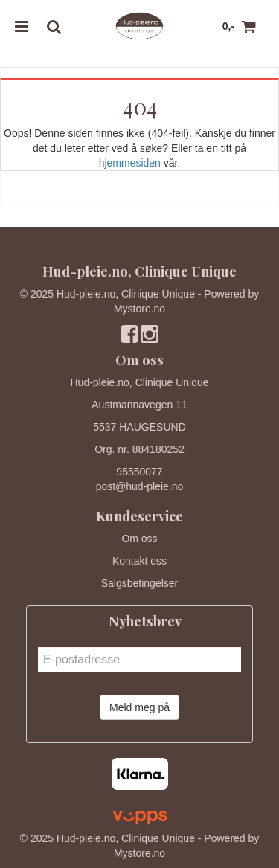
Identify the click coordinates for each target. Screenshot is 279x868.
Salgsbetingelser (140, 583)
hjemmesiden (130, 163)
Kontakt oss (139, 561)
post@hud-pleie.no (140, 486)
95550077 (139, 472)
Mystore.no (139, 309)
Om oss (139, 539)
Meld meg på (139, 707)
